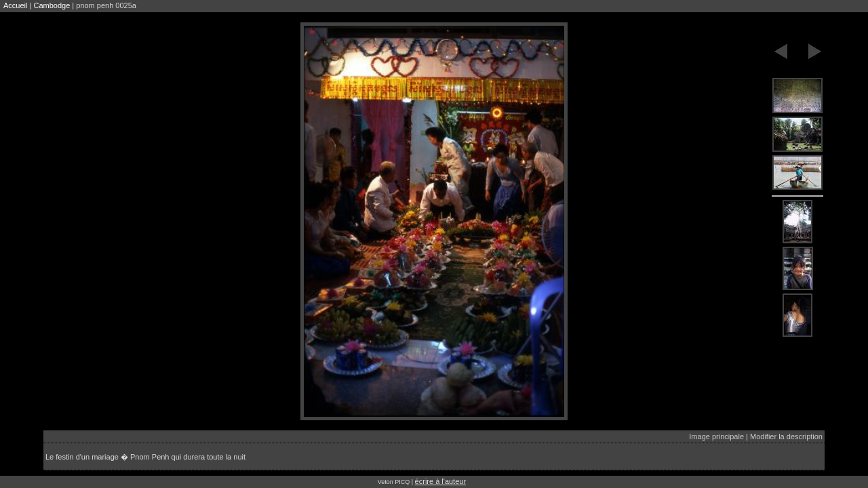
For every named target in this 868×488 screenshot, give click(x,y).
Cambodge (52, 5)
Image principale (716, 436)
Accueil (15, 5)
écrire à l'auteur (440, 481)
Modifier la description (786, 436)
